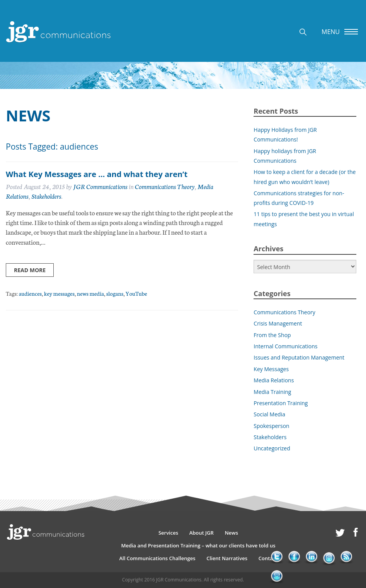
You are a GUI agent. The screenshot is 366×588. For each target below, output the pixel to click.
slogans (115, 293)
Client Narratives (227, 558)
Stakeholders (46, 196)
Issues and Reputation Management (299, 357)
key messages (59, 293)
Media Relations (274, 380)
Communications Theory (165, 186)
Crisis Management (278, 323)
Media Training (272, 392)
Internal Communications (285, 346)
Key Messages (271, 369)
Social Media (269, 414)
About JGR (202, 533)
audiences (30, 293)
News (231, 533)
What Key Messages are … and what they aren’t (97, 174)
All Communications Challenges (157, 558)
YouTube (136, 293)
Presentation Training (281, 403)
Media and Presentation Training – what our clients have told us (198, 545)
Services (168, 533)
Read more (30, 270)
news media (90, 293)
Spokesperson (271, 426)
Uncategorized (272, 448)
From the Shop (272, 335)
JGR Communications (100, 186)
